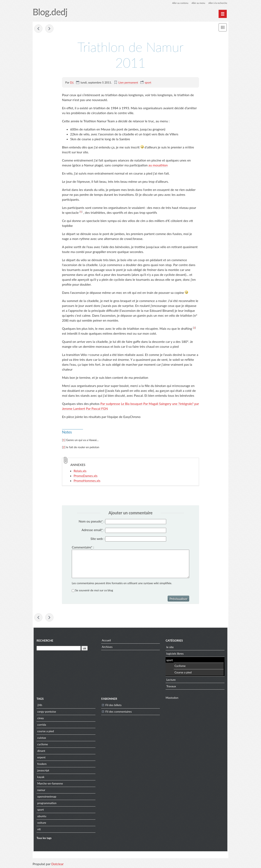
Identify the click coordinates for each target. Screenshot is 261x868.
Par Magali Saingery (157, 404)
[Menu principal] (223, 14)
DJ (72, 83)
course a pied (44, 732)
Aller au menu (196, 3)
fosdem (41, 764)
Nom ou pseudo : (92, 521)
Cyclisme (180, 666)
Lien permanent (128, 83)
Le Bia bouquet (132, 404)
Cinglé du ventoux (49, 29)
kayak (40, 777)
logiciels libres (175, 654)
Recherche (44, 641)
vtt (38, 830)
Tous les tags (43, 838)
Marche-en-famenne (49, 784)
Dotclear (58, 864)
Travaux (171, 687)
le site (170, 647)
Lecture (171, 680)
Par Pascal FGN (97, 409)
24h (39, 706)
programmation (46, 804)
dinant (40, 751)
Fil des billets (113, 706)
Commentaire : (83, 548)
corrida (40, 725)
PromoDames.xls (86, 476)
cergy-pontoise (45, 712)
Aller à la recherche (217, 3)
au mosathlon (158, 165)
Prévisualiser (178, 599)
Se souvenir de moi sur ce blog (94, 591)
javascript (42, 771)
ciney (39, 719)
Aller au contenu (177, 3)
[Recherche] (58, 649)
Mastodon (172, 698)
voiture (40, 823)
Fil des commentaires (118, 712)
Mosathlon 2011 (38, 29)
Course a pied (183, 673)
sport (148, 83)
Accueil (106, 641)
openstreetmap (46, 797)
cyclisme (41, 745)
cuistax (40, 738)
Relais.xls (80, 471)
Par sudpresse (110, 404)
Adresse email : (93, 530)
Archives (107, 647)
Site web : (97, 539)
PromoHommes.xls (87, 481)
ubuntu (41, 817)
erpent (40, 758)
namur (40, 791)
